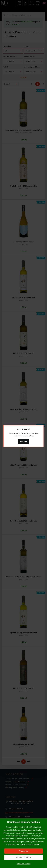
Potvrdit (24, 442)
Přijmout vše (23, 851)
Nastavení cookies (23, 864)
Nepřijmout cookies (23, 857)
